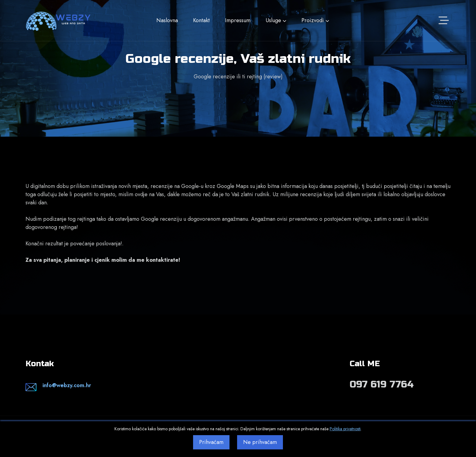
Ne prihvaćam (260, 442)
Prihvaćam (211, 442)
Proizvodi (315, 20)
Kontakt (201, 20)
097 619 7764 (382, 384)
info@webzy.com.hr (67, 385)
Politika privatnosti (345, 429)
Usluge (276, 20)
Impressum (238, 20)
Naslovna (167, 20)
